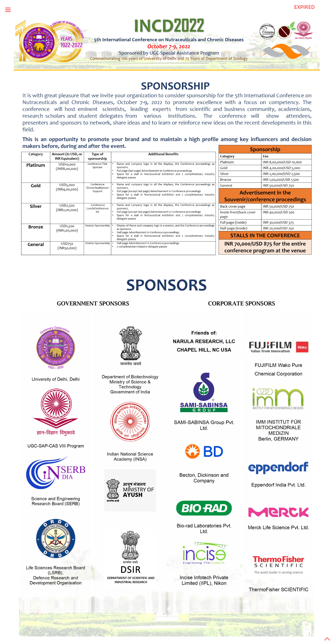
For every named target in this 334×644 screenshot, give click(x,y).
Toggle (8, 10)
